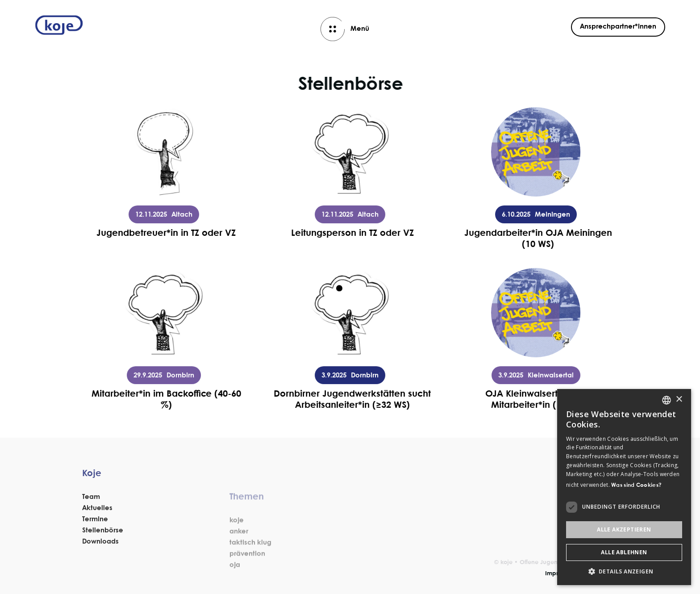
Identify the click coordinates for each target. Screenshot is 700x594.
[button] (624, 571)
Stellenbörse (103, 538)
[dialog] (624, 487)
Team (91, 505)
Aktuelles (97, 516)
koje (237, 544)
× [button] (679, 399)
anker (239, 555)
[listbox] (667, 400)
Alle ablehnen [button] (624, 552)
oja (235, 588)
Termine (95, 527)
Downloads (100, 549)
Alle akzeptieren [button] (624, 529)
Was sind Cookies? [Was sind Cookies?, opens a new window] (636, 485)
